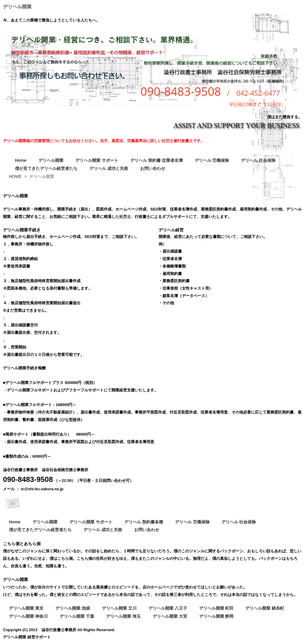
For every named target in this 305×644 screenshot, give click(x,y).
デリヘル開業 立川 (119, 608)
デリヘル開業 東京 (26, 608)
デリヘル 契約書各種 (144, 522)
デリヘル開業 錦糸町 (265, 608)
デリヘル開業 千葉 (77, 616)
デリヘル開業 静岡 (216, 616)
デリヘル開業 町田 (216, 608)
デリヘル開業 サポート (97, 160)
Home (21, 160)
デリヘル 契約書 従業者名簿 (157, 160)
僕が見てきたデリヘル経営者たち (46, 168)
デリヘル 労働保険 (212, 160)
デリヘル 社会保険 (258, 160)
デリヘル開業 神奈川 (28, 616)
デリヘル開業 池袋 (73, 608)
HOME (15, 176)
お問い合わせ (153, 168)
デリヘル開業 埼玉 (123, 616)
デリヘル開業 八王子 (168, 608)
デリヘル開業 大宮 (170, 616)
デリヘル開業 (51, 160)
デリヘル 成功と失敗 (109, 168)
